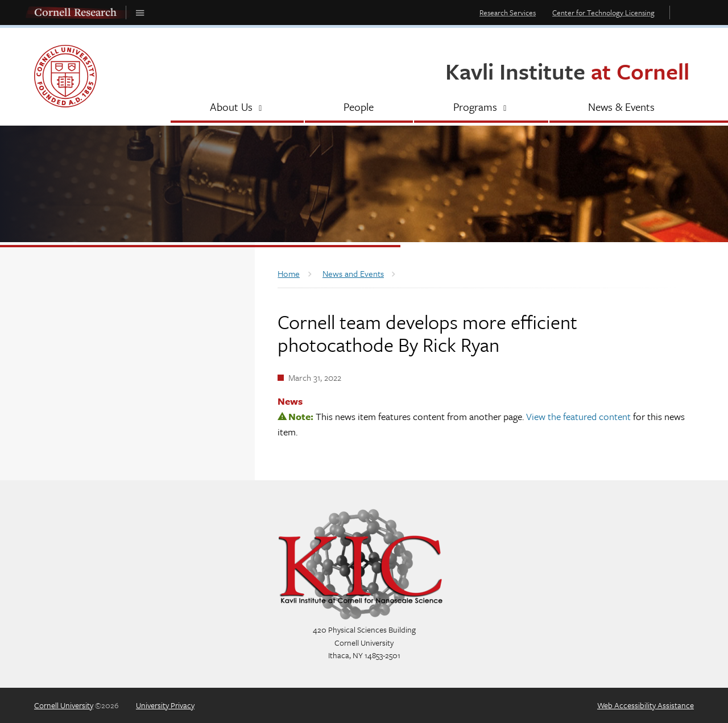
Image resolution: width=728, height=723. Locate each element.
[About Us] (237, 108)
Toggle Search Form (685, 12)
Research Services (508, 13)
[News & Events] (622, 108)
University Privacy (165, 705)
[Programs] (481, 108)
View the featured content (578, 416)
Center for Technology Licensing (603, 13)
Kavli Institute (567, 71)
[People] (359, 108)
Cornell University (64, 705)
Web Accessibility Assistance (646, 705)
